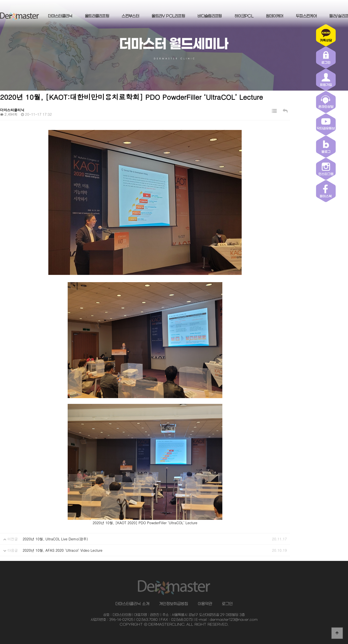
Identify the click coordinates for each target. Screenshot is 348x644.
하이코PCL (244, 16)
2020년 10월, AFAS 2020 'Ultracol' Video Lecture (63, 550)
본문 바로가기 (0, 0)
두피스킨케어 (306, 16)
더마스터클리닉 (60, 16)
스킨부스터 (130, 16)
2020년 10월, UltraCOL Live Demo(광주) (55, 539)
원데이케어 (275, 16)
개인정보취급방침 (174, 604)
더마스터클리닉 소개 (132, 604)
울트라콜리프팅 (97, 16)
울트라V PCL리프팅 (168, 16)
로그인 (227, 604)
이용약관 (205, 604)
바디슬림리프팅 (210, 16)
